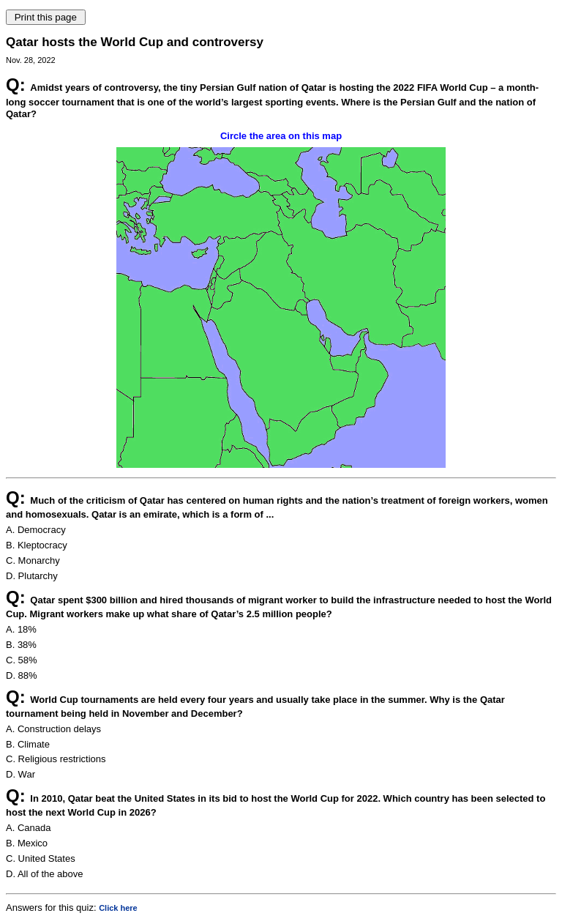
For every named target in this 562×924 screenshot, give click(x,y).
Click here (118, 908)
